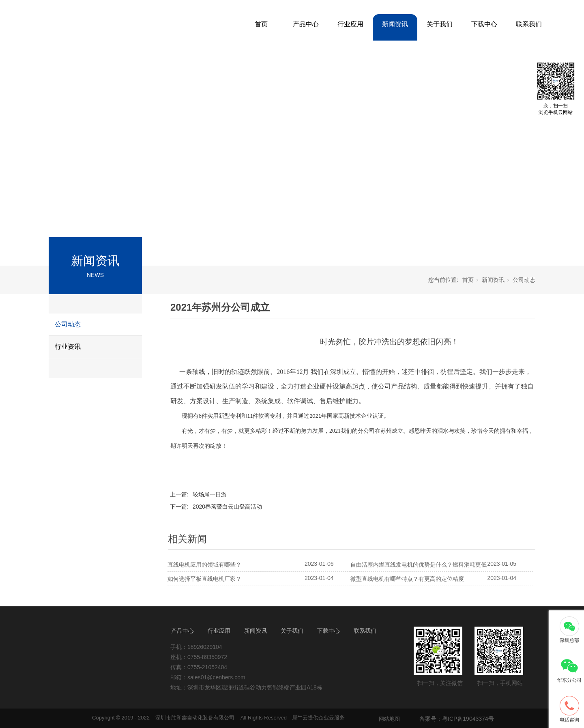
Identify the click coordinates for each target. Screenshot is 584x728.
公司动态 (68, 324)
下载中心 (484, 24)
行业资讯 (68, 347)
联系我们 (529, 24)
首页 (261, 24)
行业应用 (350, 24)
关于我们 (440, 24)
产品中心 (306, 24)
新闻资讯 (395, 24)
